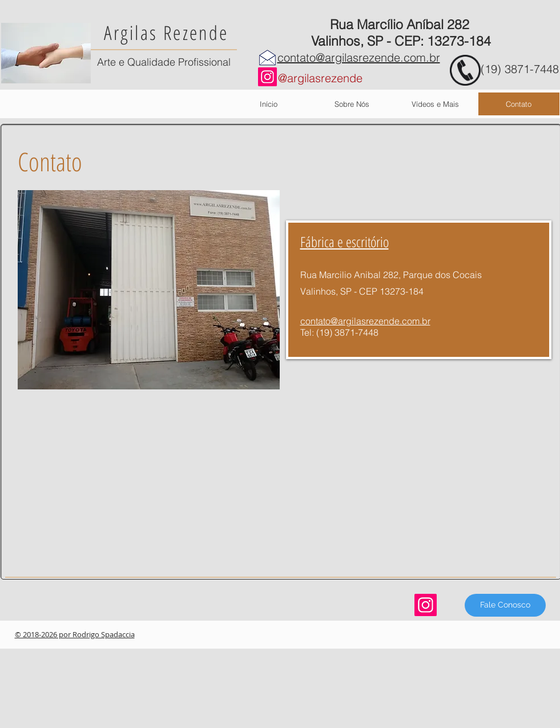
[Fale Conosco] (505, 605)
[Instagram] (267, 77)
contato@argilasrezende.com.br (359, 57)
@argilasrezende (320, 78)
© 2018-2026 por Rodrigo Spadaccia (75, 634)
